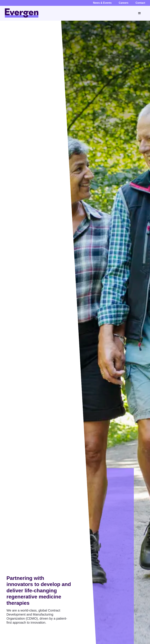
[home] (22, 13)
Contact (140, 3)
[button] (140, 13)
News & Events (102, 3)
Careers (124, 3)
